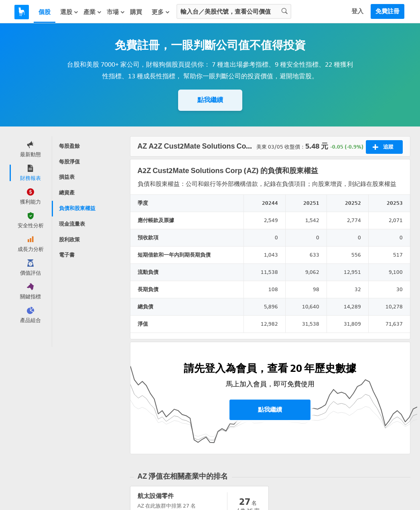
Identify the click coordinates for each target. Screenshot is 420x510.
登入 (357, 11)
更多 (161, 12)
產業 (93, 12)
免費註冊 (388, 11)
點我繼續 (210, 100)
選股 (69, 12)
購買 (136, 12)
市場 (116, 12)
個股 (45, 12)
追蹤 (383, 147)
